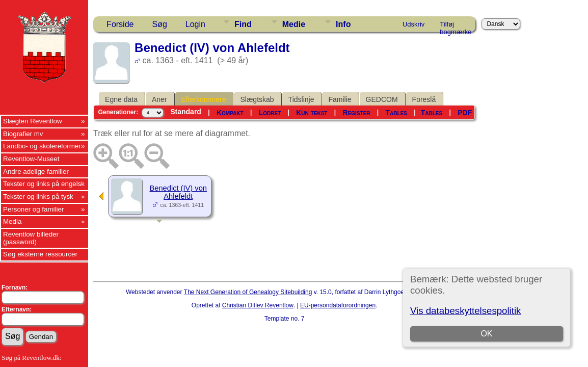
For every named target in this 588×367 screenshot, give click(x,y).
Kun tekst (312, 113)
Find (243, 24)
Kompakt (230, 113)
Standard (186, 112)
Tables (396, 113)
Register (357, 113)
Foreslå (424, 99)
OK (487, 334)
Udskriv (413, 24)
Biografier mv (23, 134)
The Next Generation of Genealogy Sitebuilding (248, 292)
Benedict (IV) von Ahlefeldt (178, 192)
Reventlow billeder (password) (31, 238)
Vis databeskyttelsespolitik (465, 311)
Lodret (270, 113)
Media (12, 221)
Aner (159, 99)
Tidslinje (301, 99)
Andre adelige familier (36, 172)
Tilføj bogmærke (456, 26)
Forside (120, 24)
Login (195, 24)
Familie (340, 99)
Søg (159, 24)
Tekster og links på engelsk (44, 184)
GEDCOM (382, 99)
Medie (294, 24)
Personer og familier (33, 209)
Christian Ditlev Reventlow (258, 305)
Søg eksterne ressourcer (40, 254)
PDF (465, 113)
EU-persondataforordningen (338, 305)
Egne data (121, 99)
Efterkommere (204, 99)
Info (343, 24)
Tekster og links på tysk (38, 196)
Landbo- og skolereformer (42, 146)
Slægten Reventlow (33, 121)
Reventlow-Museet (31, 159)
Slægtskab (257, 99)
